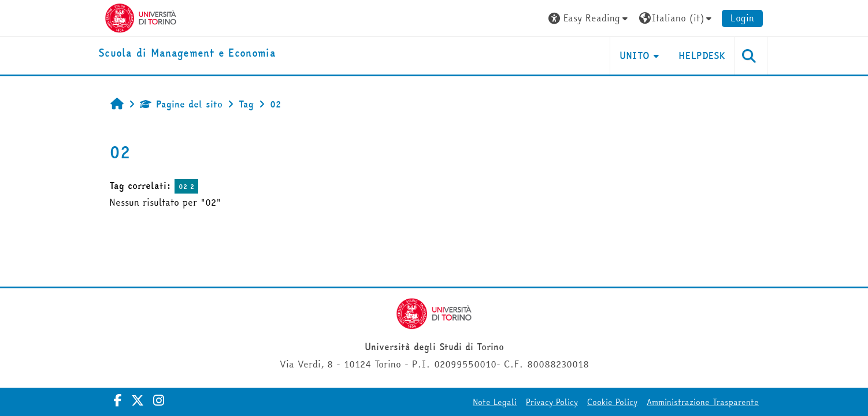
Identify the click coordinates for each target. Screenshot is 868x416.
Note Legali (495, 402)
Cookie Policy (612, 402)
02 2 (186, 186)
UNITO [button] (635, 55)
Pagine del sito (181, 104)
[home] (187, 53)
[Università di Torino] (141, 17)
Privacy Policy (552, 402)
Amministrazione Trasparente (703, 402)
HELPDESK (702, 55)
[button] (589, 18)
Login (742, 18)
